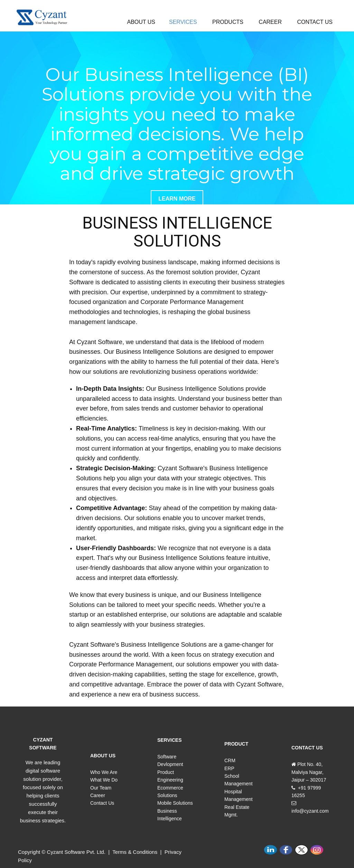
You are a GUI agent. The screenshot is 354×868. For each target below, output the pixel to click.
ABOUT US (141, 22)
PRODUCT (236, 744)
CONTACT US (315, 22)
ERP (229, 768)
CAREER (270, 22)
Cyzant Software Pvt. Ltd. (76, 852)
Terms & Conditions (136, 852)
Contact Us (102, 803)
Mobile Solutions (175, 803)
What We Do (104, 780)
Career (98, 795)
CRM (230, 760)
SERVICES (183, 22)
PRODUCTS (228, 22)
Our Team (101, 788)
